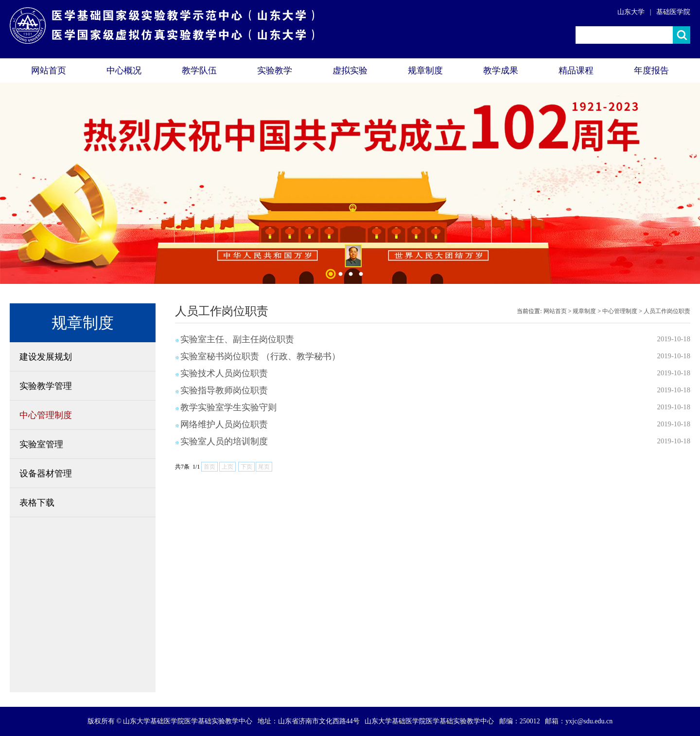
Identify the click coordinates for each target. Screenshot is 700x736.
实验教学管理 (46, 386)
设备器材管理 (46, 473)
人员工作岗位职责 (667, 311)
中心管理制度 (46, 415)
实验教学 (275, 70)
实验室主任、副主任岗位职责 (237, 339)
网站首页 (49, 70)
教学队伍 (199, 70)
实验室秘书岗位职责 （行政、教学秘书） (260, 356)
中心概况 (124, 70)
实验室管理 (41, 444)
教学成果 (501, 70)
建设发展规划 (46, 357)
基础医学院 (673, 12)
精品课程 (576, 70)
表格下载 (37, 503)
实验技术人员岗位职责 (224, 373)
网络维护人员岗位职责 (224, 424)
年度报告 (651, 70)
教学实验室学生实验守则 (228, 407)
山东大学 (631, 12)
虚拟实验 (350, 70)
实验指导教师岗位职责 (224, 390)
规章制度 (425, 70)
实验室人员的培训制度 (224, 441)
